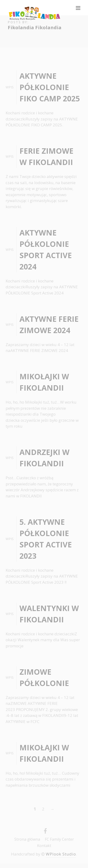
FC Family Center (59, 839)
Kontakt (44, 846)
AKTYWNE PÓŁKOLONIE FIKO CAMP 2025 (50, 87)
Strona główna (27, 839)
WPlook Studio (61, 854)
